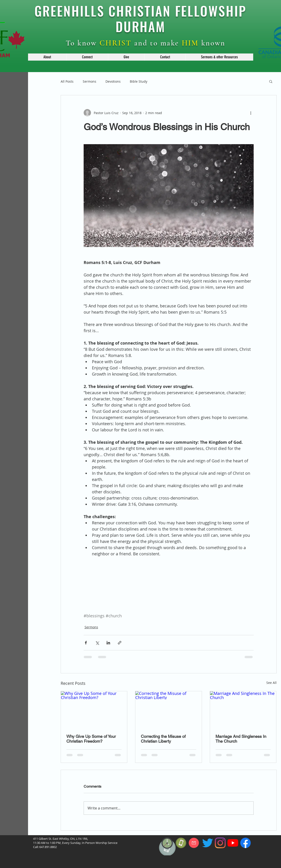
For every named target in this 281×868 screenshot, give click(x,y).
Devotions (113, 81)
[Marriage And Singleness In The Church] (243, 710)
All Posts (67, 81)
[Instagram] (220, 843)
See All (271, 683)
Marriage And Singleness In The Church (241, 739)
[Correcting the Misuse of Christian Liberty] (169, 710)
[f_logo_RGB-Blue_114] (246, 843)
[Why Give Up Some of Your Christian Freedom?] (94, 710)
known (212, 43)
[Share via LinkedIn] (108, 643)
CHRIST (116, 43)
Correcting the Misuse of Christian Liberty (163, 739)
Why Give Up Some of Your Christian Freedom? (91, 739)
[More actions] (251, 113)
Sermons (89, 81)
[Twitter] (208, 843)
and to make (157, 43)
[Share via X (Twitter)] (97, 643)
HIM (190, 43)
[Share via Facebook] (86, 643)
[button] (47, 57)
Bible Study (139, 81)
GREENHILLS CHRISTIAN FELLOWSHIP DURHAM (140, 18)
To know (83, 43)
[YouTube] (233, 843)
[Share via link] (120, 643)
